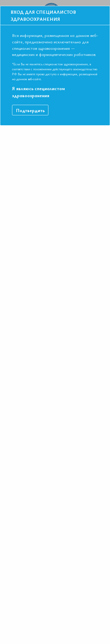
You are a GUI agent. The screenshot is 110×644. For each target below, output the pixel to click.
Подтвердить (30, 105)
